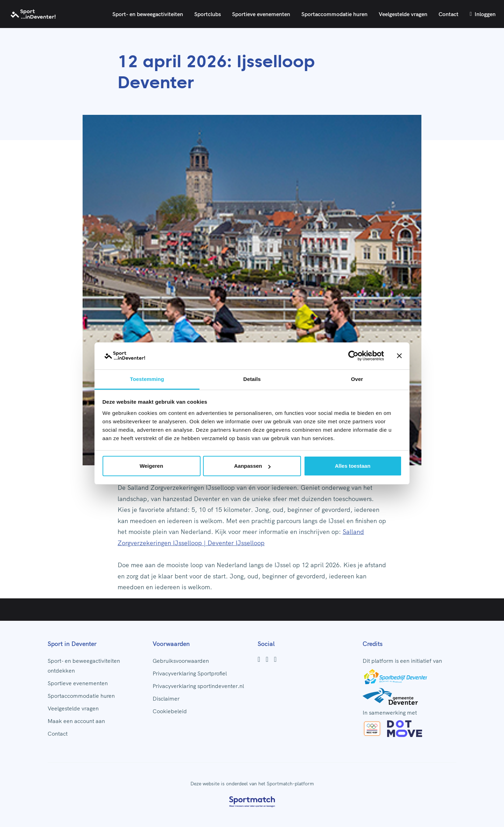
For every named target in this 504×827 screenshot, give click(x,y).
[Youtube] (275, 659)
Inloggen (483, 14)
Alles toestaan (353, 466)
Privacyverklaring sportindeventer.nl (198, 686)
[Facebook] (259, 659)
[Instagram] (267, 659)
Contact (449, 14)
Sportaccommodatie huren (334, 14)
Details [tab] (252, 379)
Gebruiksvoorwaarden (181, 661)
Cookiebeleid (170, 711)
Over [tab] (357, 379)
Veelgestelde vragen (403, 14)
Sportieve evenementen (261, 14)
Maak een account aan (76, 721)
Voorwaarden (171, 644)
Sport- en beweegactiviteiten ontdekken (84, 666)
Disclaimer (166, 699)
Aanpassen (252, 466)
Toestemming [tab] (147, 379)
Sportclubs (208, 14)
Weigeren (151, 466)
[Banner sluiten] (399, 356)
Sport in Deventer (72, 644)
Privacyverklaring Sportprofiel (190, 673)
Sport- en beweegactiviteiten (148, 14)
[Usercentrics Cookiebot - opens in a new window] (353, 356)
